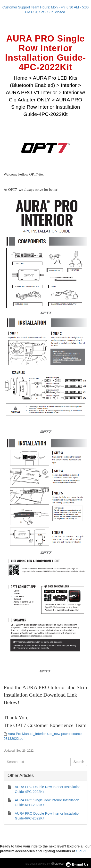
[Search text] (37, 762)
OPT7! (81, 851)
